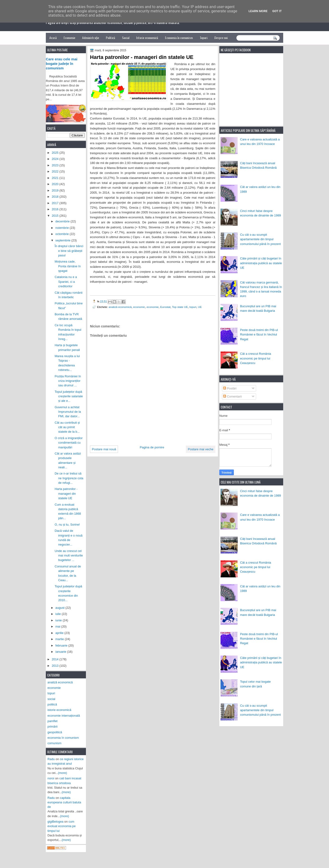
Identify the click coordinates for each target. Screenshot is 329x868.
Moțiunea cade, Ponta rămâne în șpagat (68, 266)
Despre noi (221, 38)
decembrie (63, 221)
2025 (56, 153)
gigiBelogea (55, 822)
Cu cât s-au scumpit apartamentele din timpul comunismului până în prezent (260, 239)
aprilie (60, 633)
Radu (51, 759)
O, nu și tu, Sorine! (67, 525)
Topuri (204, 38)
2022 (56, 171)
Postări (230, 388)
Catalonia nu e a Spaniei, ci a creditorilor (66, 282)
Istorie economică (147, 38)
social (51, 699)
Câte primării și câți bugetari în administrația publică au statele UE (261, 263)
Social (126, 38)
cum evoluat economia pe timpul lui (62, 826)
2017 (56, 203)
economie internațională (64, 716)
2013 (56, 666)
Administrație (91, 38)
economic (139, 307)
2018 (56, 197)
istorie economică (59, 710)
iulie (58, 614)
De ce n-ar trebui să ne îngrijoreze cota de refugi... (69, 478)
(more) (62, 773)
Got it (277, 11)
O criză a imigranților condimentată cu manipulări (69, 443)
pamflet (52, 721)
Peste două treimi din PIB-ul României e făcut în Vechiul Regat (259, 335)
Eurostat (165, 307)
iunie (59, 620)
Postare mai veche (201, 449)
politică (52, 704)
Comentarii (232, 396)
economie (153, 307)
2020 (56, 184)
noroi (51, 778)
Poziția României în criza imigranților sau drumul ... (68, 381)
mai (58, 626)
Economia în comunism (179, 38)
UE (200, 307)
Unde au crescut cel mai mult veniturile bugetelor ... (69, 556)
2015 (56, 216)
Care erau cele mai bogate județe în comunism (62, 64)
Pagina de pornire (152, 447)
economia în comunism (63, 738)
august (60, 608)
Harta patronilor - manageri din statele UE (66, 494)
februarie (62, 645)
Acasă (53, 38)
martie (60, 639)
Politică (110, 38)
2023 (56, 165)
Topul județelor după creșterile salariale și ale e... (69, 396)
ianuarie (61, 652)
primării (52, 727)
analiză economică (120, 307)
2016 (56, 209)
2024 (56, 159)
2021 (56, 178)
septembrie (63, 240)
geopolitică (55, 732)
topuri (193, 307)
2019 (56, 190)
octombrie (62, 234)
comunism (54, 743)
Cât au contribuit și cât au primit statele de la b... (67, 427)
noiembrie (62, 228)
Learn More (258, 11)
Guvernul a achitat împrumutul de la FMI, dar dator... (68, 412)
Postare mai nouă (104, 449)
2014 (56, 659)
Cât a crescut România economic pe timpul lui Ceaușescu (256, 358)
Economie (69, 38)
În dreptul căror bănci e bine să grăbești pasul (69, 251)
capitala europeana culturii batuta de (64, 802)
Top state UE (180, 307)
